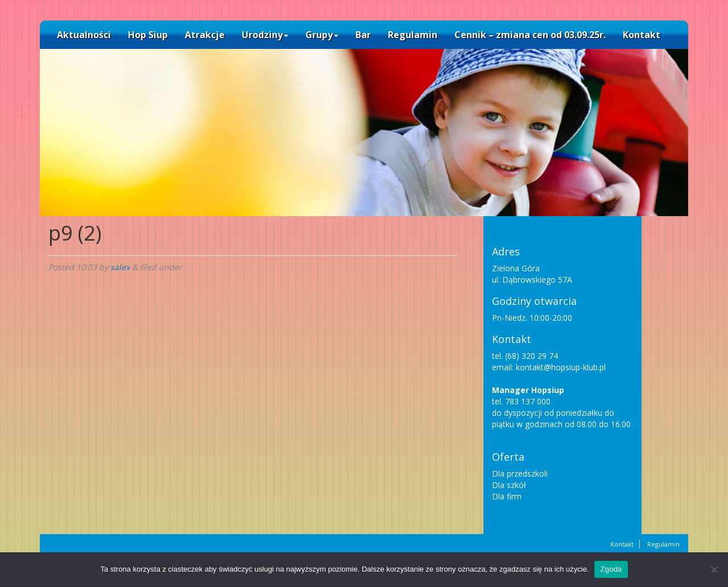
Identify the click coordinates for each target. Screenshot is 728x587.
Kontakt (642, 35)
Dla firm (507, 496)
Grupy (322, 35)
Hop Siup (148, 35)
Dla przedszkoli (520, 474)
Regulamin (413, 35)
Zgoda (611, 569)
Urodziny (265, 35)
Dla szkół (509, 485)
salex (120, 267)
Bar (363, 35)
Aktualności (84, 35)
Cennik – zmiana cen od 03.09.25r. (530, 35)
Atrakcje (205, 35)
